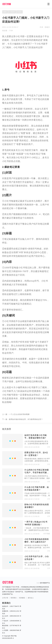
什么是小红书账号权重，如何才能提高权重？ (37, 488)
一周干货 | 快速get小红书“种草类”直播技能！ (36, 523)
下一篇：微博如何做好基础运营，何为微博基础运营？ (22, 419)
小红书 (12, 12)
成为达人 (31, 598)
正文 (20, 12)
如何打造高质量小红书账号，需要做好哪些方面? (36, 437)
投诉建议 (22, 598)
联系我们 (14, 598)
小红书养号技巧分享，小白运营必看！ (37, 558)
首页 (5, 12)
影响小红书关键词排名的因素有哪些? (37, 506)
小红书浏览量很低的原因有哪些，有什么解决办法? (37, 541)
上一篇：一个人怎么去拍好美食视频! (16, 414)
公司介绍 (5, 598)
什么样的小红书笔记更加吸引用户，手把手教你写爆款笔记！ (37, 471)
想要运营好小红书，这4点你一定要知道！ (36, 454)
